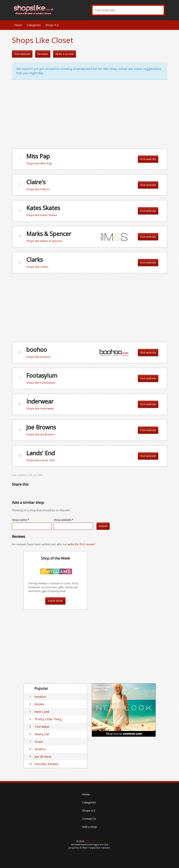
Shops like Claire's (38, 189)
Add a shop (89, 827)
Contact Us (89, 819)
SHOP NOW (55, 601)
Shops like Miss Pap (39, 163)
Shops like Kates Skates (42, 215)
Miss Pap (38, 156)
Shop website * (63, 520)
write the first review (81, 544)
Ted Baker (42, 727)
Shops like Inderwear (40, 408)
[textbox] (128, 10)
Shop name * (20, 520)
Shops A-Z (52, 25)
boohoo (37, 350)
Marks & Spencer (49, 234)
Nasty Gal (42, 734)
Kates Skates (43, 208)
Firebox (40, 749)
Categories (34, 25)
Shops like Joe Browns (41, 434)
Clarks (34, 260)
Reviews (43, 54)
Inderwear (40, 401)
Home (18, 25)
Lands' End (41, 453)
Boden (39, 704)
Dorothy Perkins (47, 764)
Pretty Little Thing (48, 719)
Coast (39, 741)
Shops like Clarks (37, 267)
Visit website (22, 54)
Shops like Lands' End (40, 460)
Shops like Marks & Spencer (44, 241)
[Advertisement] (90, 114)
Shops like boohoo (38, 357)
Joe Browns (41, 427)
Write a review (65, 54)
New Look (42, 712)
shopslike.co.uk (94, 841)
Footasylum (42, 375)
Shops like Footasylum (41, 383)
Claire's (36, 182)
